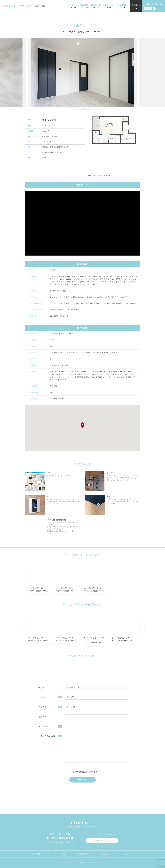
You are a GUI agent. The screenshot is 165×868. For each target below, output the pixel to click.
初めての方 (83, 854)
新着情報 (105, 854)
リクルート (128, 854)
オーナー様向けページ (148, 8)
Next (142, 630)
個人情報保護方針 (80, 772)
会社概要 (83, 863)
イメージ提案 (60, 854)
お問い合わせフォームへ (102, 841)
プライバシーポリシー (98, 863)
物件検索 (37, 854)
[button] (75, 110)
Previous (23, 630)
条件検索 (136, 5)
